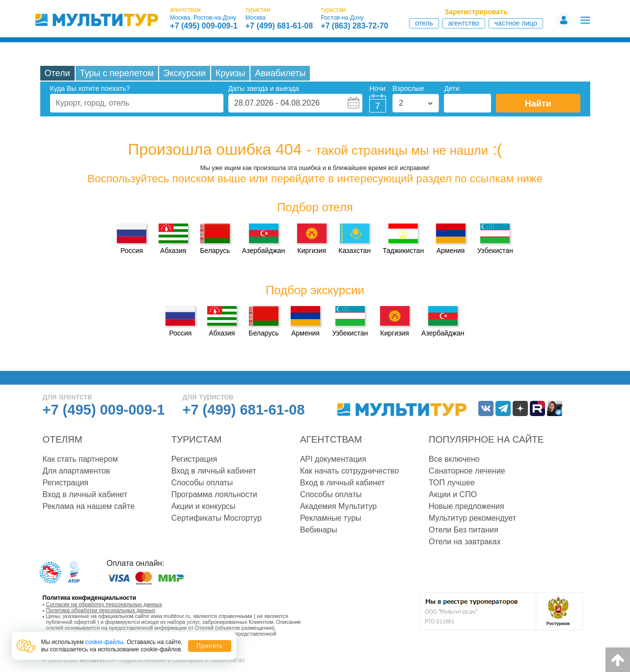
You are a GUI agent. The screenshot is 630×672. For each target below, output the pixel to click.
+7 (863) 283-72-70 (354, 26)
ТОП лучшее (452, 483)
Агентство (464, 23)
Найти (538, 104)
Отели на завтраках (465, 542)
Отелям (63, 439)
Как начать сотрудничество (349, 471)
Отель (424, 23)
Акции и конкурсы (204, 506)
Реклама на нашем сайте (89, 506)
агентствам (185, 10)
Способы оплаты (202, 483)
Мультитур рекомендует (472, 518)
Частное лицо (516, 23)
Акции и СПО (453, 494)
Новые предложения (466, 506)
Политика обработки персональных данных (101, 610)
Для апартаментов (77, 471)
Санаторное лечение (467, 471)
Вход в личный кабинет (85, 494)
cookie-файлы (105, 642)
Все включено (454, 459)
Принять (210, 646)
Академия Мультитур (338, 506)
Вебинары (319, 530)
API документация (333, 459)
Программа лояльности (214, 494)
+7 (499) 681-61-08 (279, 26)
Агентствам (331, 439)
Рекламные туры (331, 518)
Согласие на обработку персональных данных (104, 604)
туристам (258, 10)
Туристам (197, 439)
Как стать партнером (80, 459)
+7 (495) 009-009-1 (204, 26)
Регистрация (66, 483)
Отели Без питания (464, 530)
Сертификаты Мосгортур (217, 518)
